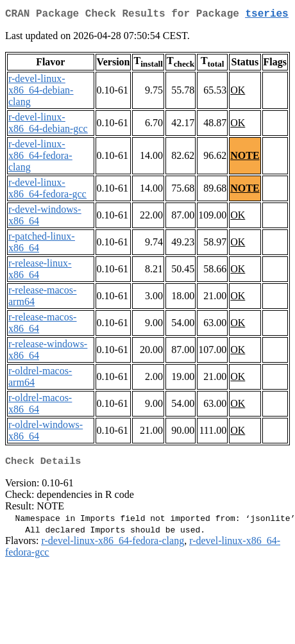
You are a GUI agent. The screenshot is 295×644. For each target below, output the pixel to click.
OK (238, 93)
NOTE (245, 158)
